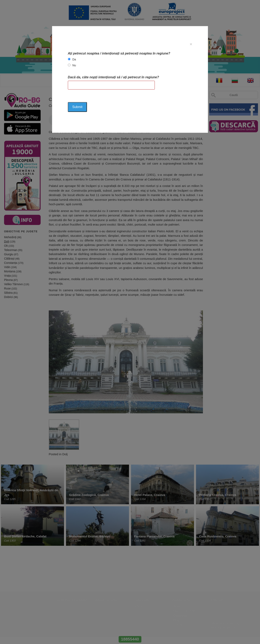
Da (74, 59)
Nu (74, 65)
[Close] (191, 44)
